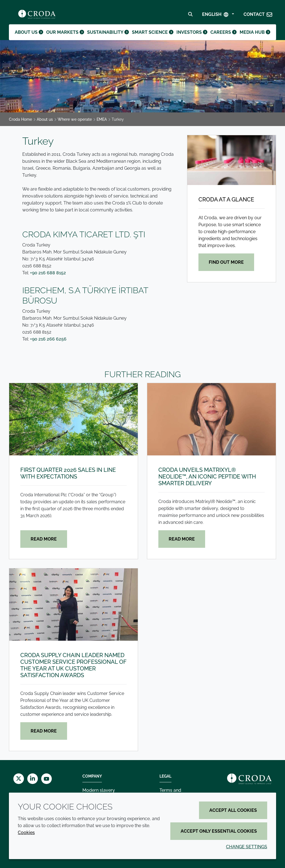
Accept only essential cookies (219, 831)
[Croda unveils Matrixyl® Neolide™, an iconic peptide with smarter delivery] (212, 419)
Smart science (152, 38)
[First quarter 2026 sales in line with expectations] (73, 419)
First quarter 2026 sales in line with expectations (68, 473)
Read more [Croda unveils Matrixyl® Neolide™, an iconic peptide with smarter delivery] (182, 539)
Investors (191, 38)
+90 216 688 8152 (48, 273)
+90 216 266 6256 (48, 339)
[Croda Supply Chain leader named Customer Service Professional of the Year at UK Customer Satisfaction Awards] (73, 605)
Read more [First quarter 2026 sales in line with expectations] (44, 539)
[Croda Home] (37, 16)
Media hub (255, 38)
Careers (223, 38)
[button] (258, 16)
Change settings (247, 847)
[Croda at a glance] (232, 160)
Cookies (26, 833)
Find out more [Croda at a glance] (226, 262)
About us (30, 38)
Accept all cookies (233, 810)
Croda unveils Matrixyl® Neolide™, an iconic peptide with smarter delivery (207, 477)
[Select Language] (218, 16)
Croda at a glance (226, 199)
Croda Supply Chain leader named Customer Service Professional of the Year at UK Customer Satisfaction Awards (73, 665)
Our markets (66, 38)
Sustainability (108, 38)
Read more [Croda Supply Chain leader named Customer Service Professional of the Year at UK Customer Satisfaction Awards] (44, 731)
